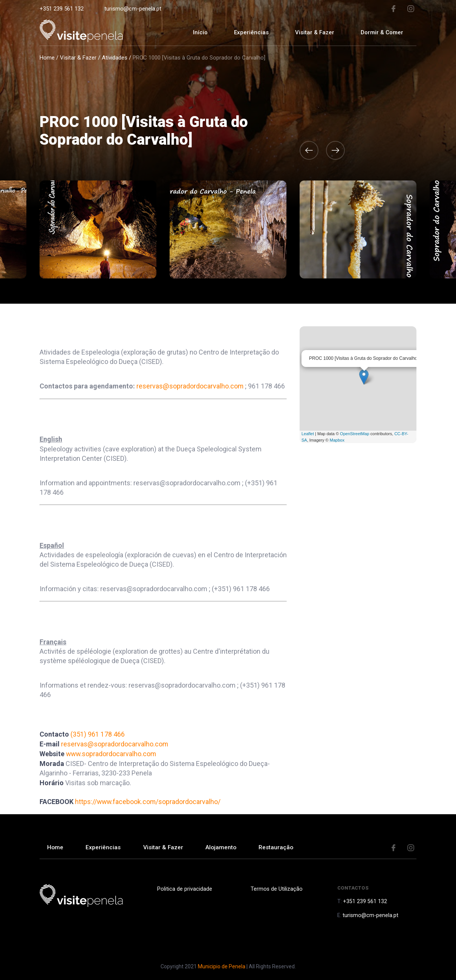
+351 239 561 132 (62, 9)
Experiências (251, 32)
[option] (228, 229)
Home (47, 58)
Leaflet (308, 434)
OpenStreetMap (355, 434)
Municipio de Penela (222, 965)
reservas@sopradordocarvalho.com (190, 386)
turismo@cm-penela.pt (133, 9)
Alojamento (225, 846)
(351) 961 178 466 (98, 734)
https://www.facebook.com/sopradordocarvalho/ (148, 800)
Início (200, 32)
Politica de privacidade (184, 887)
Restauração (282, 846)
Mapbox (337, 440)
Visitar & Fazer (78, 58)
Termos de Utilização (276, 887)
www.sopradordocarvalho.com (112, 753)
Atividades (115, 58)
